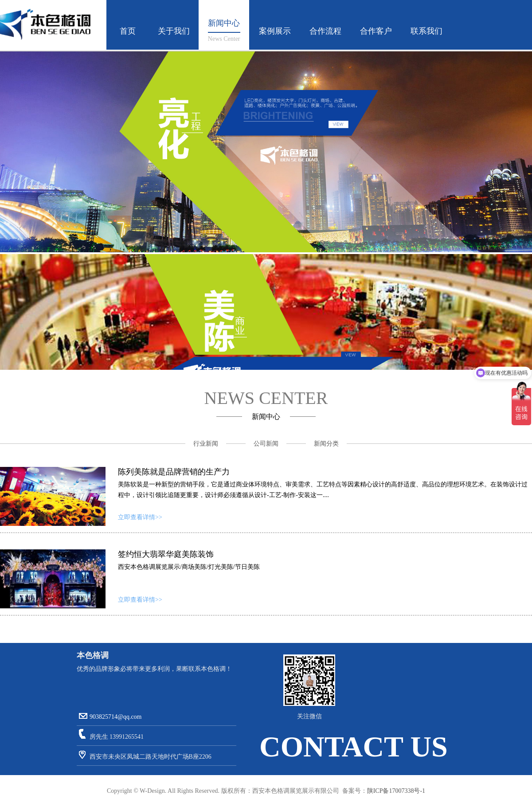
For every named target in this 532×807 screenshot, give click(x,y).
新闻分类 (326, 444)
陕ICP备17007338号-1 (396, 791)
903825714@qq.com (116, 717)
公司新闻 (266, 444)
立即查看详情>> (140, 517)
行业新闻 (206, 444)
